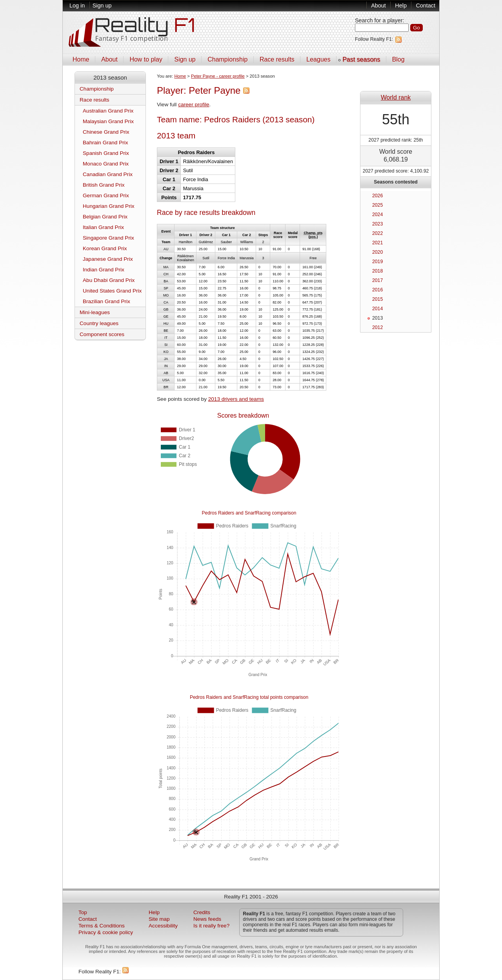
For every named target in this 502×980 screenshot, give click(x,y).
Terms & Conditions (102, 926)
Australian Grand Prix (108, 111)
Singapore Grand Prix (108, 238)
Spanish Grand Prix (106, 153)
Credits (202, 912)
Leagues (318, 59)
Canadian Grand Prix (108, 174)
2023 (377, 224)
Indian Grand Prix (104, 270)
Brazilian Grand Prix (106, 301)
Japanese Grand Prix (108, 259)
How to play (146, 59)
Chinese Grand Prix (106, 132)
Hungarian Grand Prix (108, 206)
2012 (377, 327)
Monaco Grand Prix (106, 164)
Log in (77, 5)
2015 (377, 299)
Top (83, 912)
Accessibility (163, 926)
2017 (377, 280)
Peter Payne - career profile (218, 76)
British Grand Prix (104, 185)
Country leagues (99, 323)
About (378, 5)
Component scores (102, 334)
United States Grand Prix (112, 291)
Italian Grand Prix (103, 227)
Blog (398, 59)
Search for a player (379, 20)
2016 (377, 290)
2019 (377, 262)
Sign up (102, 5)
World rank (396, 97)
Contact (426, 5)
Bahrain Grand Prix (105, 143)
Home (81, 59)
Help (401, 5)
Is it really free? (211, 926)
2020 (377, 252)
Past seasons (361, 59)
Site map (159, 919)
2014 (377, 309)
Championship (227, 59)
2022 (377, 233)
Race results (277, 59)
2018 (377, 271)
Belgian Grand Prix (105, 217)
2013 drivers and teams (236, 399)
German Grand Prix (106, 195)
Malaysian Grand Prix (108, 121)
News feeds (207, 919)
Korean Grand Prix (105, 248)
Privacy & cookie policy (106, 932)
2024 (377, 215)
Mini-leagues (95, 312)
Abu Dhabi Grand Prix (109, 280)
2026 (377, 196)
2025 (377, 205)
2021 (377, 243)
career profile (194, 105)
